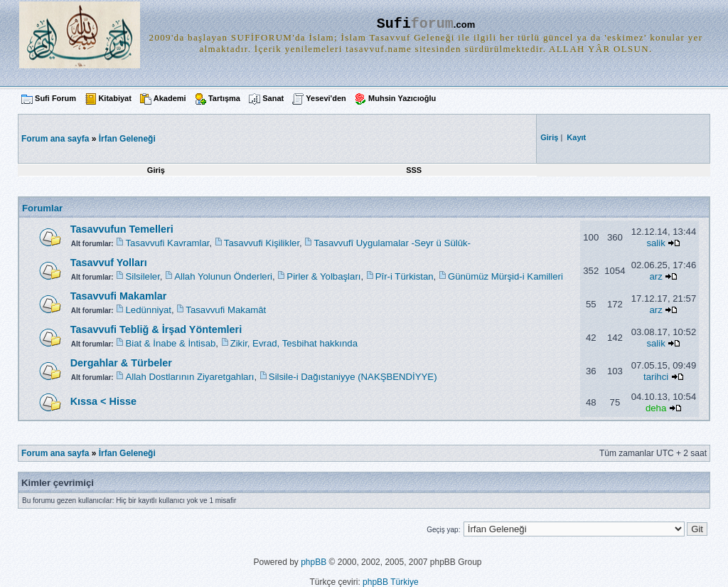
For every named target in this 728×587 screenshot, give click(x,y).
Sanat (273, 98)
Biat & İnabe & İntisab (170, 343)
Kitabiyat (114, 98)
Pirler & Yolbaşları (323, 276)
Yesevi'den (326, 98)
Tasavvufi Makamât (226, 310)
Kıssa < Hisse (103, 401)
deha (656, 408)
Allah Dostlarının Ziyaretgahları (189, 377)
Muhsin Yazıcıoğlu (402, 98)
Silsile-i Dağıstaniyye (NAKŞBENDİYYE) (353, 377)
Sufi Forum (55, 98)
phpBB (314, 562)
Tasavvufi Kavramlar (167, 243)
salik (655, 243)
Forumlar (42, 208)
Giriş (156, 170)
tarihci (656, 377)
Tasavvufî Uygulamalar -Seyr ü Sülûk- (392, 243)
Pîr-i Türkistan (405, 276)
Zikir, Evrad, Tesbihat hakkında (294, 343)
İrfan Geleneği (127, 139)
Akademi (170, 98)
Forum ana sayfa (55, 453)
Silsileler (142, 276)
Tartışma (224, 98)
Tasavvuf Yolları (109, 263)
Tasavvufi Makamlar (119, 296)
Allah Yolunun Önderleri (223, 276)
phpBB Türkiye (391, 582)
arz (655, 276)
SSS (414, 170)
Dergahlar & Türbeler (121, 363)
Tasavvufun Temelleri (122, 229)
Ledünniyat (148, 310)
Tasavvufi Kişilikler (262, 243)
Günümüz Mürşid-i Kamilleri (505, 276)
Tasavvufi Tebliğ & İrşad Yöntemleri (156, 329)
